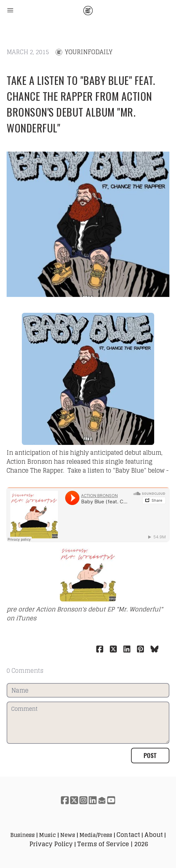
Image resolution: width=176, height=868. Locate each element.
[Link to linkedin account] (93, 800)
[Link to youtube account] (111, 800)
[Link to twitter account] (74, 800)
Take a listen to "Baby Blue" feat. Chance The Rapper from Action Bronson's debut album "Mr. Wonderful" (81, 104)
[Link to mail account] (102, 800)
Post (150, 755)
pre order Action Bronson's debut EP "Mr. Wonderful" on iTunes (85, 614)
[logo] (88, 11)
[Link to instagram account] (83, 800)
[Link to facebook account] (65, 800)
